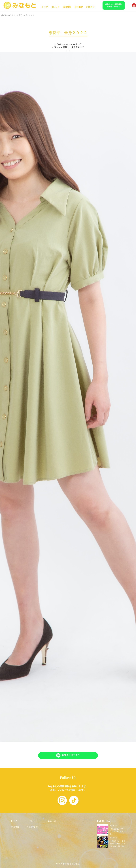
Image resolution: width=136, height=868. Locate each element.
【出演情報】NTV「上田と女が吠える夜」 (117, 831)
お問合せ (90, 7)
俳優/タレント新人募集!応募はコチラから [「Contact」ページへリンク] (114, 5)
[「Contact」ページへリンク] (68, 755)
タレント (55, 7)
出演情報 (67, 7)
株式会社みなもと (62, 44)
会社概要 (79, 7)
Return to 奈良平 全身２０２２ (68, 47)
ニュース (52, 821)
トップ (45, 7)
